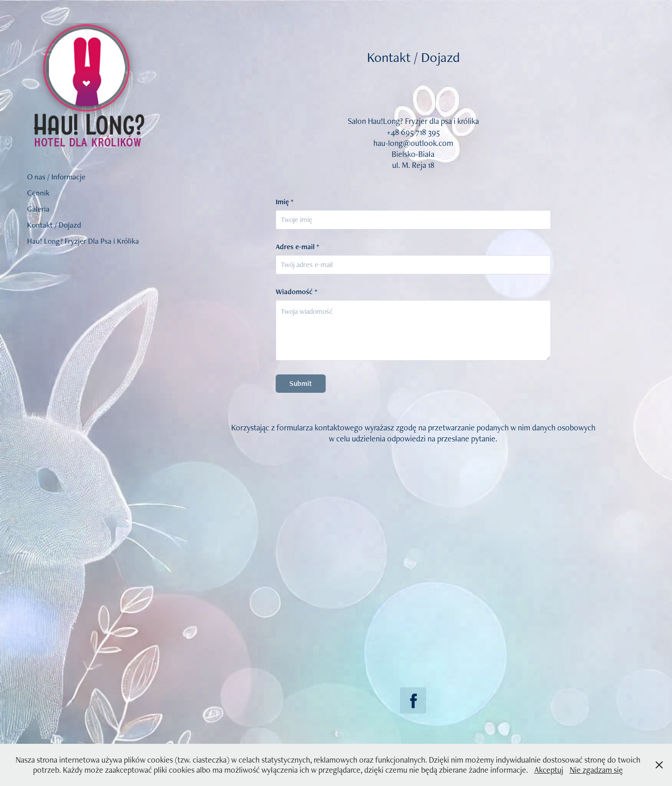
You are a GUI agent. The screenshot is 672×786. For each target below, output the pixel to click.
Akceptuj (549, 770)
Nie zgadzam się (596, 770)
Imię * (285, 202)
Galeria (38, 209)
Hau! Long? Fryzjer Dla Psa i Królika (83, 241)
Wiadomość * (297, 292)
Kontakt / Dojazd (54, 225)
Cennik (38, 193)
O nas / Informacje (56, 177)
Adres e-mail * (297, 247)
